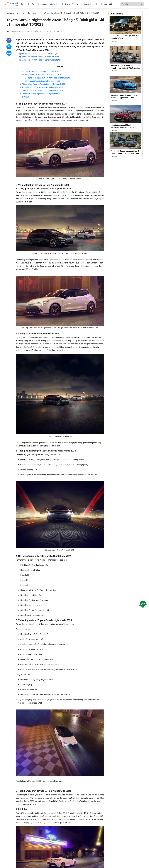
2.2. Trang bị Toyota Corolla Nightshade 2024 (43, 81)
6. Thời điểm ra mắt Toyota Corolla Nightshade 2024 (41, 94)
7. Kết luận (25, 97)
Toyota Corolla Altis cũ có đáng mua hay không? (37, 54)
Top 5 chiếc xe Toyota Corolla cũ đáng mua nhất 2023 (40, 60)
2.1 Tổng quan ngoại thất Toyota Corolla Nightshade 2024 (48, 78)
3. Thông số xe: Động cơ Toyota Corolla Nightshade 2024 (43, 84)
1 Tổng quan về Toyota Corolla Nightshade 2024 (40, 71)
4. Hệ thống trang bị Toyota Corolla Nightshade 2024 (41, 87)
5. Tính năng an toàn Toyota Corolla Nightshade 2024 (42, 90)
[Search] (132, 4)
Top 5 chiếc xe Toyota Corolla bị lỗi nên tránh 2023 (38, 57)
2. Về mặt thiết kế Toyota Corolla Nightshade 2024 (41, 75)
